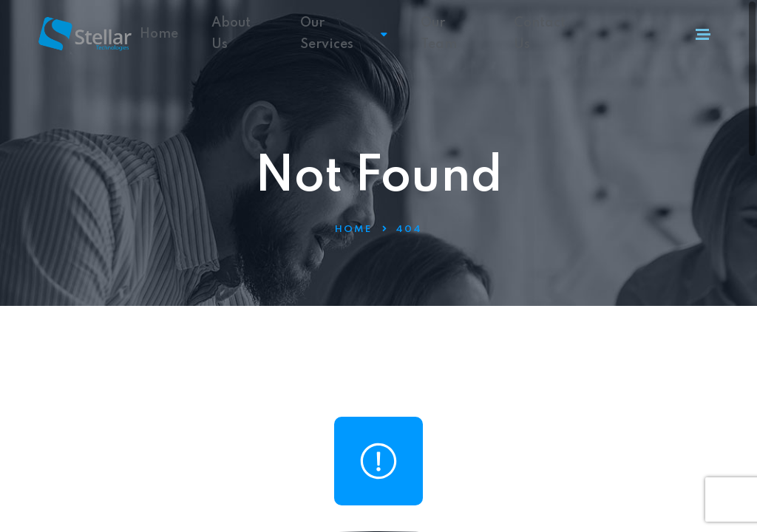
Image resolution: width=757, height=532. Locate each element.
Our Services (344, 34)
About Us (231, 34)
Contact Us (540, 34)
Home (159, 34)
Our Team (439, 34)
